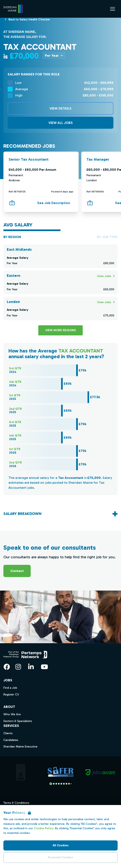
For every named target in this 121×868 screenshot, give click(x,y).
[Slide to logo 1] (54, 784)
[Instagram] (18, 667)
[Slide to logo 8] (71, 784)
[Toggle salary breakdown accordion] (60, 514)
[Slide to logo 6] (66, 784)
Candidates (11, 740)
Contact (17, 571)
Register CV (11, 695)
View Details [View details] (60, 108)
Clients (8, 733)
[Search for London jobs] (104, 302)
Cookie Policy (44, 828)
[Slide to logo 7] (69, 784)
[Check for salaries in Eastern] (60, 282)
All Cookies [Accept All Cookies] (61, 845)
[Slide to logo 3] (59, 784)
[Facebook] (7, 667)
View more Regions (60, 330)
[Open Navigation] (113, 9)
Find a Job (10, 688)
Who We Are (12, 714)
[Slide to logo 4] (61, 784)
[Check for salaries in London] (60, 308)
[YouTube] (44, 667)
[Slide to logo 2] (56, 784)
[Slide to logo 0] (51, 784)
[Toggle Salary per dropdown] (54, 55)
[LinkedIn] (31, 667)
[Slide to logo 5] (64, 784)
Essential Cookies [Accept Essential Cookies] (60, 857)
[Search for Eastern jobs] (104, 276)
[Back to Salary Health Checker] (29, 19)
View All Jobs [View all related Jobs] (61, 123)
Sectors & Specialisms (18, 721)
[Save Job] (12, 203)
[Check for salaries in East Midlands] (60, 256)
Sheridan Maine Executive (20, 747)
